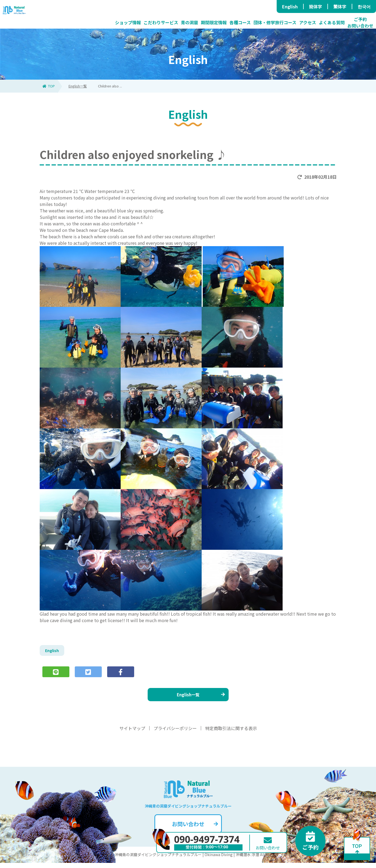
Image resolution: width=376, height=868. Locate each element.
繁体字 (340, 6)
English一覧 (78, 86)
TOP (49, 86)
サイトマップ (132, 733)
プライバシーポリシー (175, 733)
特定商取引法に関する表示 (231, 733)
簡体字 (316, 6)
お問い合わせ (194, 829)
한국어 (364, 6)
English (290, 6)
